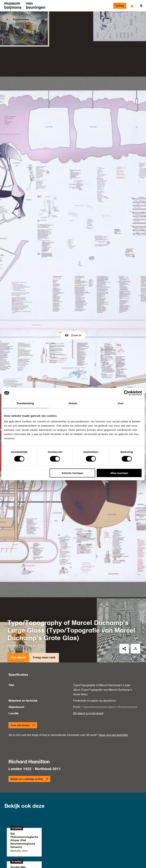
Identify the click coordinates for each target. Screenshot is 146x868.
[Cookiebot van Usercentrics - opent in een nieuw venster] (127, 393)
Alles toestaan (119, 473)
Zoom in (73, 300)
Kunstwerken (21, 20)
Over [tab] (121, 403)
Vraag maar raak (44, 588)
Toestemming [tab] (25, 403)
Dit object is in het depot (88, 643)
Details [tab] (73, 403)
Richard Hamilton (20, 575)
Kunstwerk (18, 588)
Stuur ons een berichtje (113, 665)
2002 (41, 575)
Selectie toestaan (72, 473)
